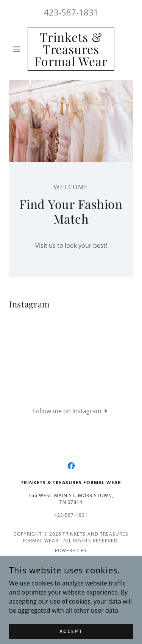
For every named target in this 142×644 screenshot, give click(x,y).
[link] (71, 49)
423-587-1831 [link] (71, 12)
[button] (18, 49)
